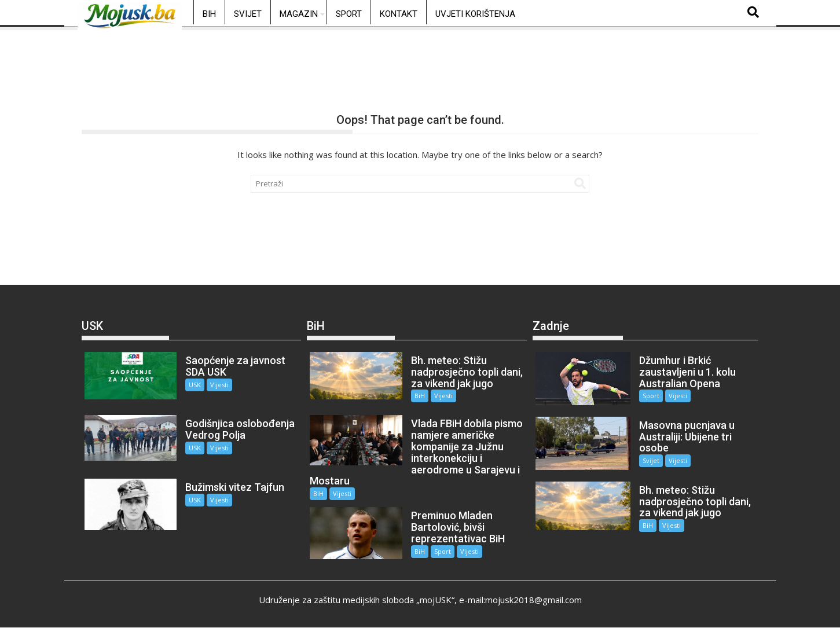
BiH (209, 14)
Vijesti (219, 385)
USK (195, 385)
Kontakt (399, 14)
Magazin (299, 14)
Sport (349, 14)
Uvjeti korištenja (475, 14)
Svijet (248, 14)
